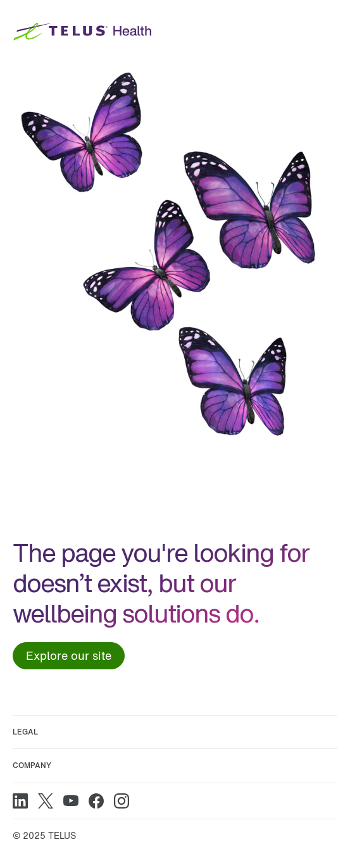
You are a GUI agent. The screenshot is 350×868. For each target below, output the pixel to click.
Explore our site (69, 655)
